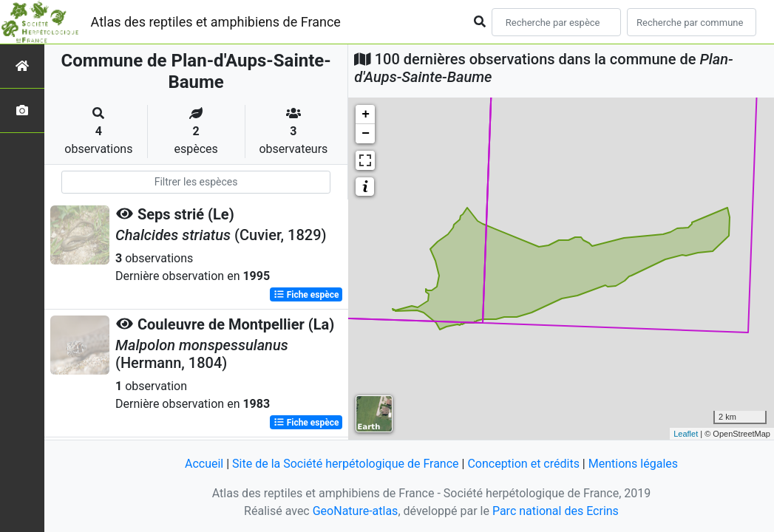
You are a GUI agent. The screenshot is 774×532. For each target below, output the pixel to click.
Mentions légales (633, 464)
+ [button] (366, 115)
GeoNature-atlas (356, 511)
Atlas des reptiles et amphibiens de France (216, 22)
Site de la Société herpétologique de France (345, 464)
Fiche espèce (306, 295)
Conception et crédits (523, 464)
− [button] (366, 134)
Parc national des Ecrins (556, 511)
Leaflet (686, 434)
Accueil (204, 464)
